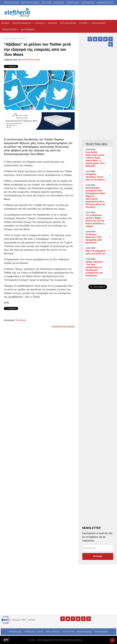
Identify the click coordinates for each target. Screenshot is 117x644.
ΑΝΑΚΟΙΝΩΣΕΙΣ (84, 632)
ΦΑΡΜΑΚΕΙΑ (15, 632)
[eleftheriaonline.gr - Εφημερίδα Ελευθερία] (18, 13)
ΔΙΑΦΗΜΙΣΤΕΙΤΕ (105, 3)
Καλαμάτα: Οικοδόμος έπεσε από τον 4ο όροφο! (95, 177)
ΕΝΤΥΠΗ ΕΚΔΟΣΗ (30, 3)
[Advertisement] (98, 358)
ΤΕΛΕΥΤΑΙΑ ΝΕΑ (97, 144)
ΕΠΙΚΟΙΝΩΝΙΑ (101, 632)
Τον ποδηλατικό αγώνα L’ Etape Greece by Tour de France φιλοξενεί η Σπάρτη (95, 221)
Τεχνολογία (21, 320)
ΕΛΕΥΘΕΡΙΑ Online (31, 60)
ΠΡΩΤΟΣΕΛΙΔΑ (12, 3)
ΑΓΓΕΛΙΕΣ (47, 3)
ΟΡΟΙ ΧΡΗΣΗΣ (53, 632)
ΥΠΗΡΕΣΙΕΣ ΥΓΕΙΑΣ (33, 632)
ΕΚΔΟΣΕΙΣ (59, 3)
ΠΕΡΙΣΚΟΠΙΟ (88, 3)
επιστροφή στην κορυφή (63, 326)
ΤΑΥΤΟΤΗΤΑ (68, 632)
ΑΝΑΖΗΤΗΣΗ (73, 3)
